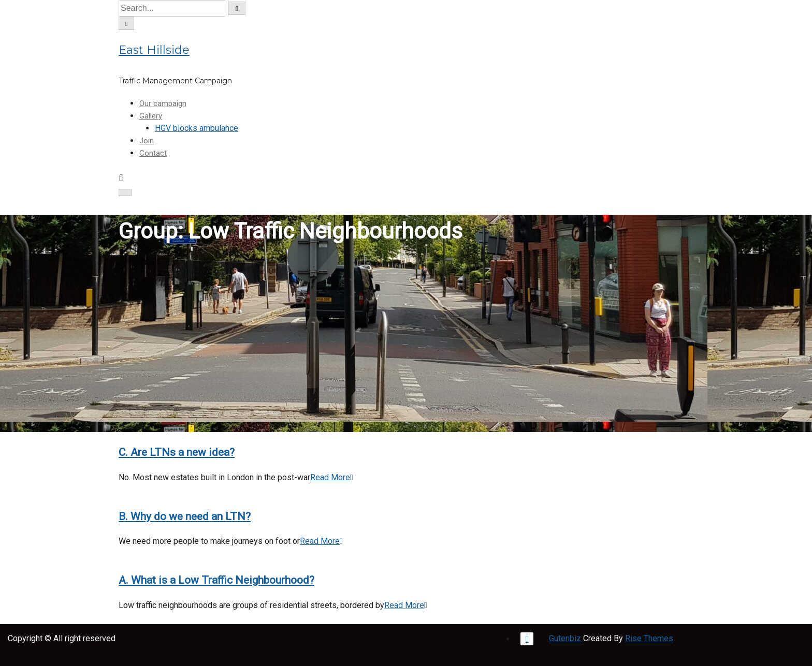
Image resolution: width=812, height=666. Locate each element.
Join (147, 141)
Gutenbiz (566, 638)
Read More (332, 477)
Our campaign (163, 103)
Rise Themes (649, 638)
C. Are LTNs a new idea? (177, 452)
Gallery (151, 116)
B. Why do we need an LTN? (185, 516)
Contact (153, 153)
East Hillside (154, 50)
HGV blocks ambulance (197, 128)
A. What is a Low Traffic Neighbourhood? (216, 580)
